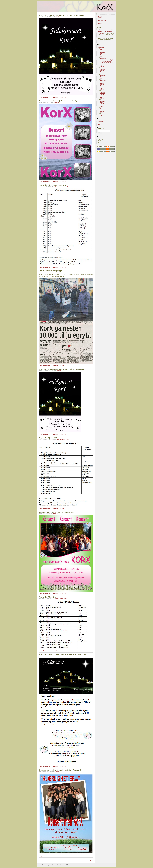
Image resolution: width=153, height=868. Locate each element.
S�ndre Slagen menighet (105, 31)
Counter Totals (101, 137)
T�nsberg (101, 33)
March (101, 55)
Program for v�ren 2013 (104, 19)
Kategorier (100, 119)
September (103, 110)
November (103, 52)
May (101, 50)
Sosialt (66, 187)
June (101, 96)
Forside (100, 16)
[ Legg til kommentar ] (45, 97)
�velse (62, 187)
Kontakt (100, 18)
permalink (56, 97)
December (103, 69)
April (101, 87)
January (102, 56)
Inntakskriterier (102, 20)
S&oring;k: (100, 128)
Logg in (100, 24)
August (102, 70)
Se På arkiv (101, 47)
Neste (92, 860)
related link (63, 97)
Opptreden (59, 17)
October (102, 83)
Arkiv (99, 45)
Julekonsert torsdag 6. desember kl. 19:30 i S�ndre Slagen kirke (107, 61)
